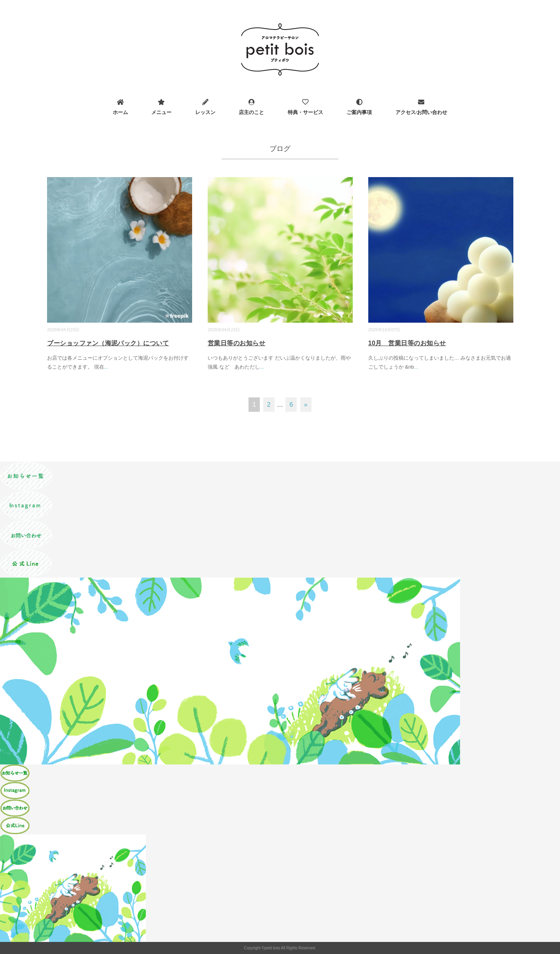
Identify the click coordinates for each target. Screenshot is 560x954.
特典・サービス (305, 112)
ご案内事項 (359, 112)
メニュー (161, 112)
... (106, 367)
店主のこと (251, 112)
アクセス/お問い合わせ (422, 112)
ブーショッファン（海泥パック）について (108, 343)
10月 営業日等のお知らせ (407, 343)
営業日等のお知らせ (236, 343)
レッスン (205, 112)
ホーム (120, 112)
